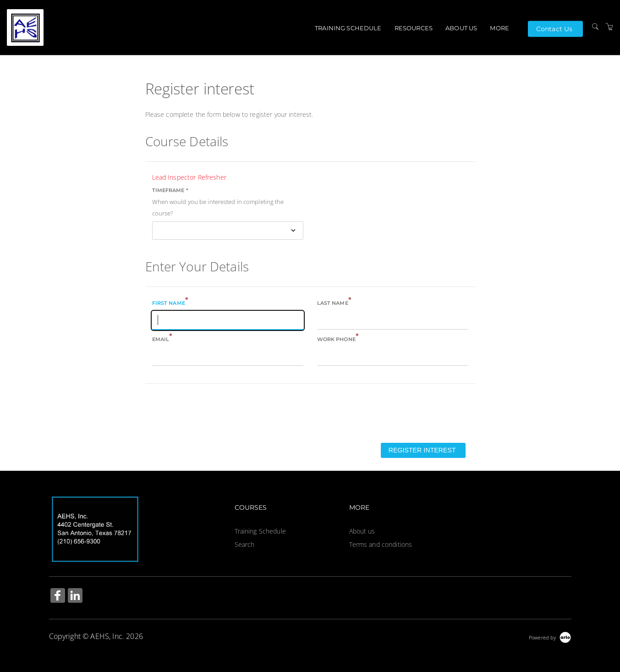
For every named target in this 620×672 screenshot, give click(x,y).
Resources (414, 28)
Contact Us (554, 29)
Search (245, 544)
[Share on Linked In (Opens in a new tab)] (75, 597)
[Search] (595, 27)
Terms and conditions (381, 544)
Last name (334, 302)
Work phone (338, 339)
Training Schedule (348, 28)
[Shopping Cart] (609, 27)
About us (461, 28)
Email (162, 339)
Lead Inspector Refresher (189, 177)
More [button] (499, 28)
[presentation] (215, 413)
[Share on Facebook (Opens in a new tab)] (58, 597)
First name (170, 302)
